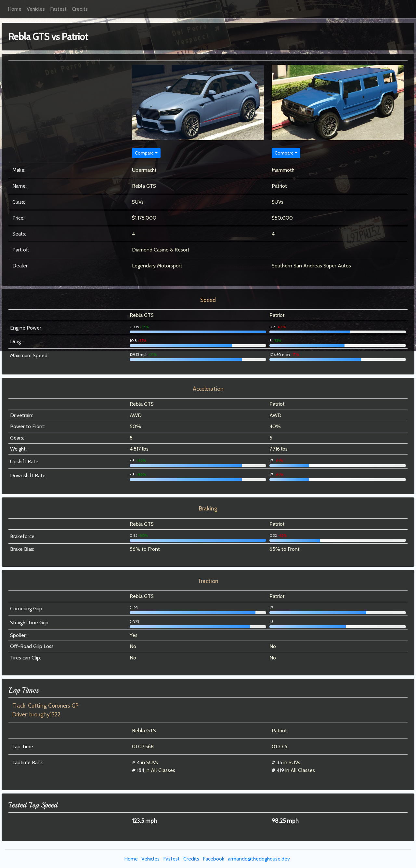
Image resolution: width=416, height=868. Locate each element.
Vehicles (36, 9)
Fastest (58, 9)
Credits (80, 9)
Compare (144, 153)
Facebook (214, 859)
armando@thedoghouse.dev (259, 859)
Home (15, 9)
